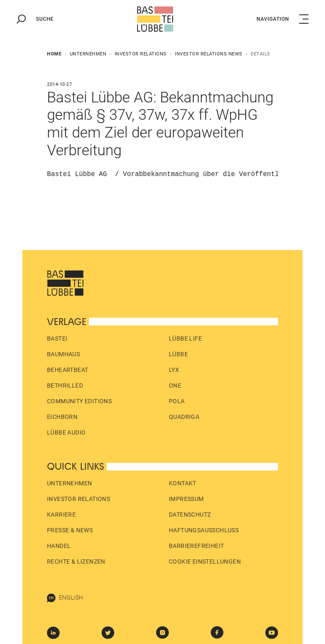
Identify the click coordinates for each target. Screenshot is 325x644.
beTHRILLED (65, 385)
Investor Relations (141, 54)
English (65, 598)
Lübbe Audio (66, 432)
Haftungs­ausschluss (204, 530)
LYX (174, 370)
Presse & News (70, 530)
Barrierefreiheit (196, 546)
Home (54, 54)
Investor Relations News (209, 54)
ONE (175, 385)
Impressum (186, 499)
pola (177, 401)
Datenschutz (190, 515)
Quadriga (184, 417)
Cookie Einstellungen (205, 561)
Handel (59, 546)
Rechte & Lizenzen (76, 561)
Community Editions (79, 401)
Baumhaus (63, 354)
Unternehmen (88, 54)
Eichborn (62, 417)
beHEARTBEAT (67, 370)
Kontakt (183, 483)
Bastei (57, 339)
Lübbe (178, 354)
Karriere (61, 515)
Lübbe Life (185, 339)
